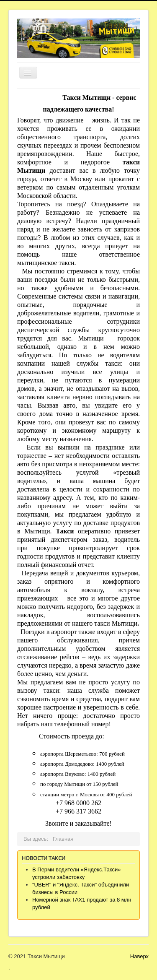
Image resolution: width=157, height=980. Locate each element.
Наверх (139, 956)
